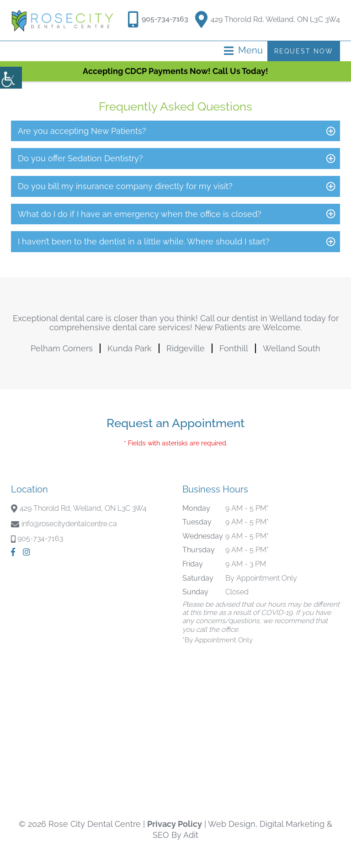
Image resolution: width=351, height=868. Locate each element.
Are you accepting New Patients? (82, 131)
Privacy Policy (175, 824)
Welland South (292, 348)
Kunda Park (130, 348)
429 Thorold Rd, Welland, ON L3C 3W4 (268, 18)
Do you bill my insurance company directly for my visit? (125, 186)
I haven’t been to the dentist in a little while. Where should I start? (144, 241)
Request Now (304, 51)
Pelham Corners (62, 348)
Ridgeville (186, 348)
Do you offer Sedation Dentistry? (80, 158)
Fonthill (234, 348)
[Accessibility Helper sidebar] (11, 78)
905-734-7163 (165, 19)
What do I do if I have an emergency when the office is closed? (140, 214)
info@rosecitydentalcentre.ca (69, 524)
